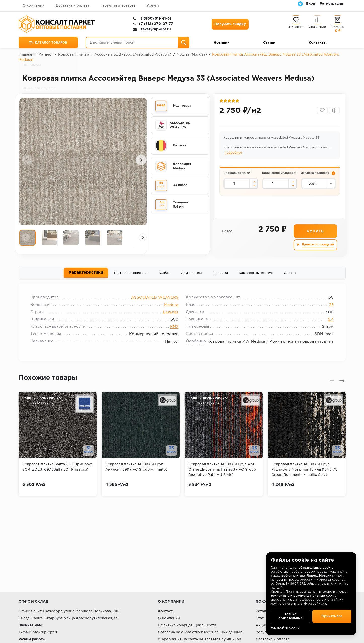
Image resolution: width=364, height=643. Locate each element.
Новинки (222, 43)
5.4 (329, 322)
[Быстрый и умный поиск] (137, 43)
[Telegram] (300, 4)
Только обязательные (290, 615)
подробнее (234, 153)
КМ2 (174, 329)
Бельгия (171, 315)
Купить (315, 232)
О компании (34, 6)
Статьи (269, 43)
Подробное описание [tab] (131, 274)
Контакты (318, 43)
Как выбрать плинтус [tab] (256, 274)
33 (330, 307)
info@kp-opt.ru (45, 632)
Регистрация (331, 4)
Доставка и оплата (72, 6)
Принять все (332, 615)
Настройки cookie (285, 628)
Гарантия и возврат (118, 6)
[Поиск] (184, 43)
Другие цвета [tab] (192, 274)
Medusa (171, 307)
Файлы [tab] (165, 274)
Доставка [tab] (221, 274)
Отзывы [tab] (290, 274)
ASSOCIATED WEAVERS (155, 300)
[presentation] (27, 160)
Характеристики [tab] (86, 274)
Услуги (153, 6)
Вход (311, 4)
